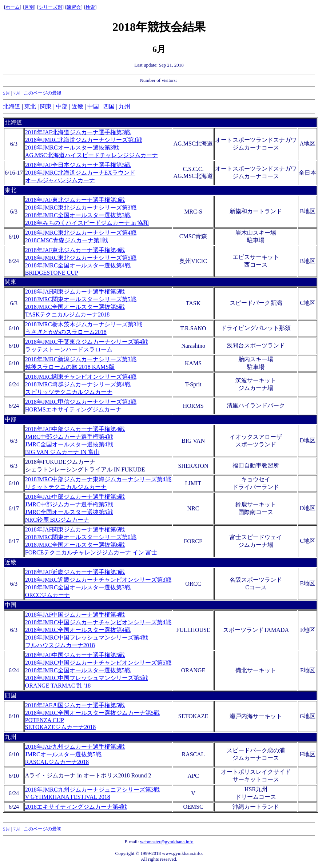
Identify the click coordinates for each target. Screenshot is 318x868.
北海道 (12, 106)
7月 (17, 93)
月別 (29, 7)
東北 (30, 106)
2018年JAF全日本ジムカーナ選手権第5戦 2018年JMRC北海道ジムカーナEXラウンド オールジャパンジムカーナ (80, 173)
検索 (90, 7)
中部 (62, 106)
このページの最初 (43, 829)
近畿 (77, 106)
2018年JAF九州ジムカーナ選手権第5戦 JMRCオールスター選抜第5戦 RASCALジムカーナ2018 (75, 754)
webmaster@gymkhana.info (167, 842)
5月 (7, 93)
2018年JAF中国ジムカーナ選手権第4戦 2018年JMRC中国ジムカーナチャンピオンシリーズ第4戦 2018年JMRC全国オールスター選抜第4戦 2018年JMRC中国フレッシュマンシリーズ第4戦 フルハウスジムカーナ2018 (98, 630)
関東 (46, 106)
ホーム (13, 7)
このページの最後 (43, 93)
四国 (109, 106)
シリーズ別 (50, 7)
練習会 (74, 7)
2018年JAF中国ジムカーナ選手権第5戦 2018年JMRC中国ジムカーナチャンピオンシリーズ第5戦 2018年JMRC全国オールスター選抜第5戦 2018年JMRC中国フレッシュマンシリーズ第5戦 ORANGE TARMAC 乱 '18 (98, 670)
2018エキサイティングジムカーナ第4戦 (76, 807)
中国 (93, 106)
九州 (124, 106)
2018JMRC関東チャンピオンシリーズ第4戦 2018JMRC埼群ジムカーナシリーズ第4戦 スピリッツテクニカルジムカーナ (81, 384)
